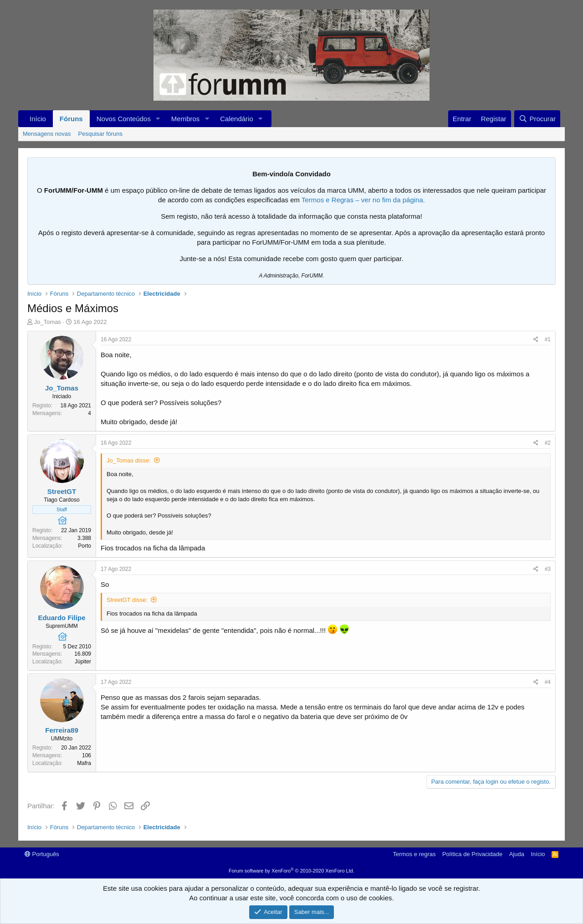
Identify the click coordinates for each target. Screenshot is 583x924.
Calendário (237, 119)
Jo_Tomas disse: (129, 460)
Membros (186, 119)
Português (42, 854)
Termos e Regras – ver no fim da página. (363, 200)
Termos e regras (414, 854)
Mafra (84, 763)
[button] (158, 119)
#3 (548, 569)
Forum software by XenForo (291, 871)
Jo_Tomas (48, 322)
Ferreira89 (62, 730)
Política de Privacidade (472, 854)
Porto (84, 546)
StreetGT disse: (127, 600)
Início (38, 119)
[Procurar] (537, 119)
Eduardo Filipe (61, 618)
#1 (548, 339)
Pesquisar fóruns (101, 134)
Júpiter (83, 662)
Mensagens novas (47, 134)
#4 (548, 682)
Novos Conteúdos (124, 119)
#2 (548, 443)
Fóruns (71, 119)
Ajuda (517, 854)
